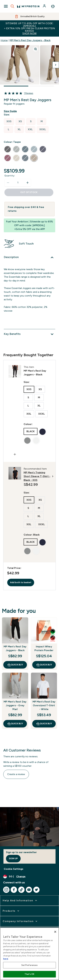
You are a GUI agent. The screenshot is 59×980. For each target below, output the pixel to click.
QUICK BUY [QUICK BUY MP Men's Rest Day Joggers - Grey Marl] (15, 724)
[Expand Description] (29, 257)
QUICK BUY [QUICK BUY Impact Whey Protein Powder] (44, 665)
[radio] (9, 121)
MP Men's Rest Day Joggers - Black (30, 40)
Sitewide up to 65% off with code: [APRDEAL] (29, 28)
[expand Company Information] (20, 921)
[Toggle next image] (56, 65)
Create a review (16, 774)
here (6, 959)
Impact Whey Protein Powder (44, 648)
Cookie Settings (14, 869)
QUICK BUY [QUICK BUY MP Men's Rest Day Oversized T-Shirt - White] (44, 724)
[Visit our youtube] (29, 890)
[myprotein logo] (28, 6)
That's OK (29, 974)
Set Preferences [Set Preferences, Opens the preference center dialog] (30, 965)
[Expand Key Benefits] (29, 334)
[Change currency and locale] (29, 877)
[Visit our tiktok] (21, 890)
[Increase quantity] (28, 183)
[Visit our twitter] (37, 890)
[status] (18, 183)
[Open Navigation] (6, 6)
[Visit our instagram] (6, 890)
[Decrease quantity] (8, 183)
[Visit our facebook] (14, 890)
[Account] (45, 6)
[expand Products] (11, 911)
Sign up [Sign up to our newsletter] (13, 859)
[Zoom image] (36, 49)
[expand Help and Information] (20, 901)
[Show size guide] (11, 111)
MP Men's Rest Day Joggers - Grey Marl (15, 705)
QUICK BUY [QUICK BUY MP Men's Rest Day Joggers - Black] (15, 665)
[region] (29, 954)
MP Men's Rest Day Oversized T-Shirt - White (44, 705)
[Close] (55, 932)
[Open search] (12, 6)
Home (4, 40)
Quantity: (10, 176)
